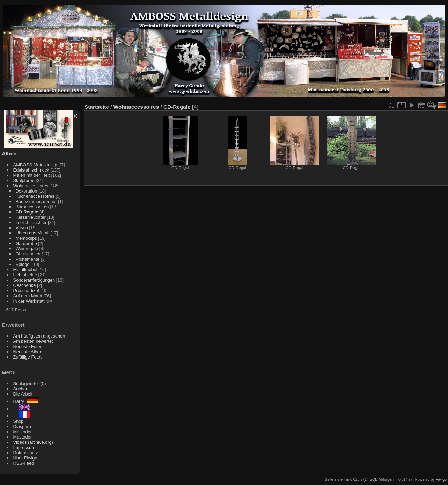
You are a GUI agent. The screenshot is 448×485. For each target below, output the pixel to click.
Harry (25, 401)
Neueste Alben (28, 352)
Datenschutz (26, 453)
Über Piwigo (25, 458)
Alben (9, 154)
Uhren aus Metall (33, 233)
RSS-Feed (24, 463)
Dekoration (27, 191)
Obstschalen (28, 254)
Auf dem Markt (28, 296)
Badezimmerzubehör (36, 201)
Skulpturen (24, 180)
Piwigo (441, 479)
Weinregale (27, 249)
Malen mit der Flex (32, 175)
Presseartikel (26, 291)
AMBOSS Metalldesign (36, 165)
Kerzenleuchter (31, 217)
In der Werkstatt (29, 301)
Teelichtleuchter (31, 222)
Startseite (97, 107)
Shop (19, 421)
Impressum (24, 447)
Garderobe (26, 243)
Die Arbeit (23, 394)
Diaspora (22, 426)
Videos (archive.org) (33, 442)
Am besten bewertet (33, 341)
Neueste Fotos (28, 346)
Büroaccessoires (32, 207)
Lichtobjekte (25, 275)
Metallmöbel (25, 270)
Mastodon (23, 432)
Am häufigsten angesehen (39, 336)
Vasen (22, 228)
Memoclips (26, 238)
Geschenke (25, 285)
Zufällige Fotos (28, 357)
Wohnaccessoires (31, 186)
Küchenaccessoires (35, 196)
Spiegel (23, 264)
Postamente (28, 259)
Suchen (21, 389)
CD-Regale (27, 212)
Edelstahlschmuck (31, 170)
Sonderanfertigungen (34, 280)
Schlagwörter (26, 383)
